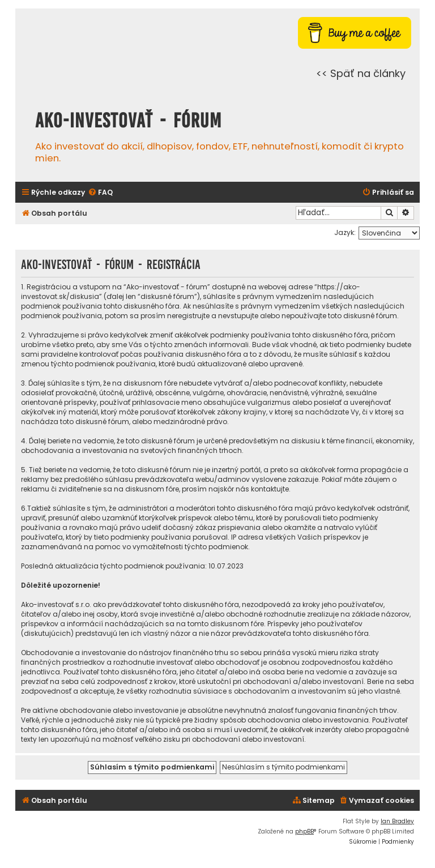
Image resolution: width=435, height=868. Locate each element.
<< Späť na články (361, 73)
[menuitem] (100, 193)
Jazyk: (345, 232)
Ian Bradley (397, 821)
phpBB (304, 831)
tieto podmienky (357, 345)
